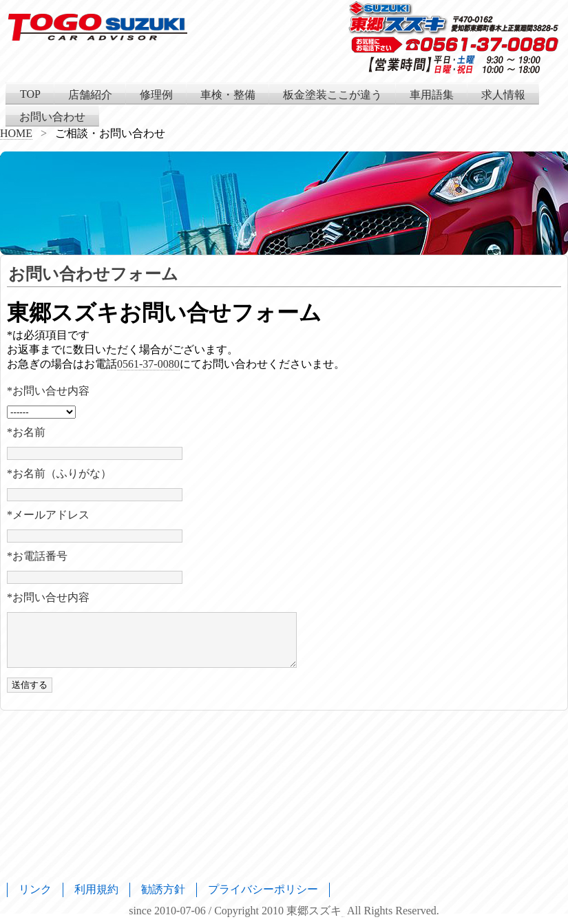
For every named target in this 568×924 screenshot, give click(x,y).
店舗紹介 (90, 95)
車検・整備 (228, 95)
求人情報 (503, 95)
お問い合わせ (52, 117)
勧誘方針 (163, 889)
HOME (16, 133)
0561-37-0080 (148, 364)
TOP (30, 94)
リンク (35, 889)
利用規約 (96, 889)
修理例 (156, 95)
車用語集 (432, 95)
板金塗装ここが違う (333, 95)
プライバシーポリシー (263, 889)
